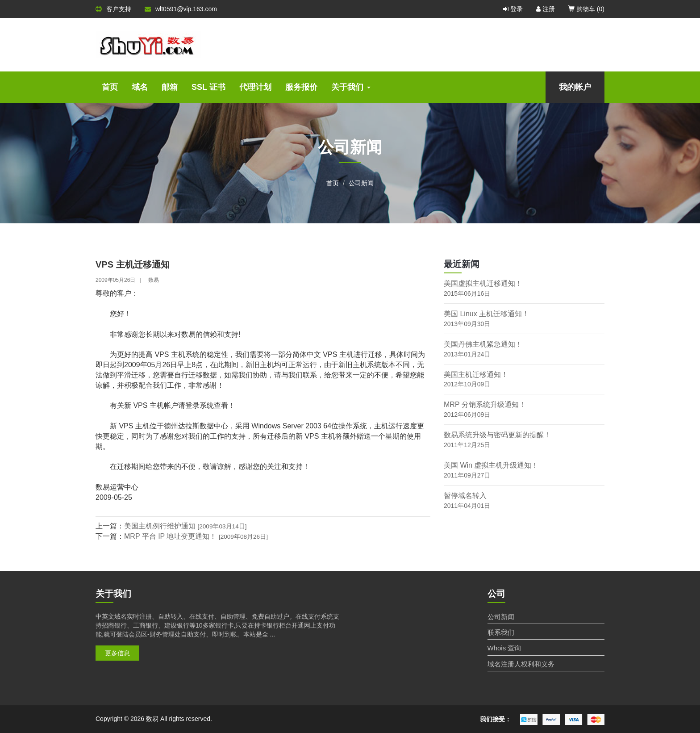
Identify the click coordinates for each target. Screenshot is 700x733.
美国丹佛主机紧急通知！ (483, 344)
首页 (110, 87)
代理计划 (255, 87)
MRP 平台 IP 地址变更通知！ (196, 536)
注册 (546, 9)
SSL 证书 (208, 87)
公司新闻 (361, 183)
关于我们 (351, 87)
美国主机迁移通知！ (476, 375)
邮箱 (170, 87)
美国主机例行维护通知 (185, 526)
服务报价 (301, 87)
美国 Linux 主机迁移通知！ (486, 314)
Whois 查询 (504, 648)
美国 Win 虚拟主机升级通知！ (491, 465)
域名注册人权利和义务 (521, 664)
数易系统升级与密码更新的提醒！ (497, 435)
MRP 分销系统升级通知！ (485, 404)
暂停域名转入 (465, 496)
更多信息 (117, 653)
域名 (140, 87)
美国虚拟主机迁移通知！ (483, 283)
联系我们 (501, 632)
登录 (513, 9)
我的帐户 (575, 87)
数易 (154, 280)
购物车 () (586, 9)
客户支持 (113, 9)
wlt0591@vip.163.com (181, 9)
